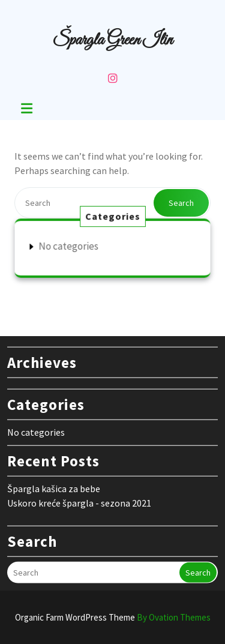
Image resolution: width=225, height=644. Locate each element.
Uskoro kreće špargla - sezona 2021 (79, 499)
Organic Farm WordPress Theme (113, 617)
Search (181, 203)
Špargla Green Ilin (112, 40)
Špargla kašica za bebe (54, 485)
